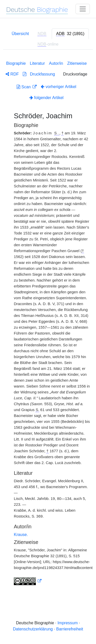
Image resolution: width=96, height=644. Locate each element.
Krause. (21, 535)
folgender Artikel (46, 98)
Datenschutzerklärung (33, 629)
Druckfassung (39, 74)
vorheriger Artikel (58, 87)
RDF (12, 74)
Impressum (67, 623)
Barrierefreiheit (70, 629)
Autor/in (56, 63)
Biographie (16, 63)
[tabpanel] (48, 322)
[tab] (70, 34)
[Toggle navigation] (83, 9)
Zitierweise (77, 63)
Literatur (38, 63)
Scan (24, 87)
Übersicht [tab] (20, 34)
